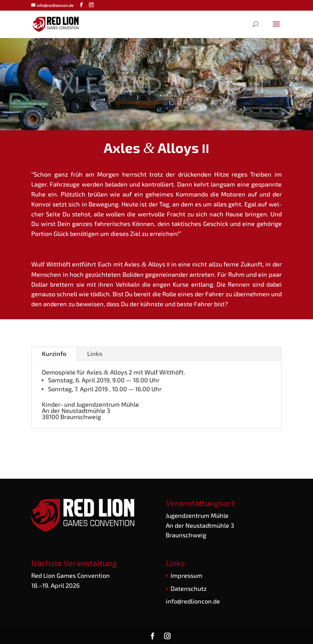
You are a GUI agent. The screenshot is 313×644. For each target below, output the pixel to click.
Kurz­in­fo (54, 353)
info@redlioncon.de (193, 600)
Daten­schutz (189, 587)
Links (95, 353)
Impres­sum (187, 574)
